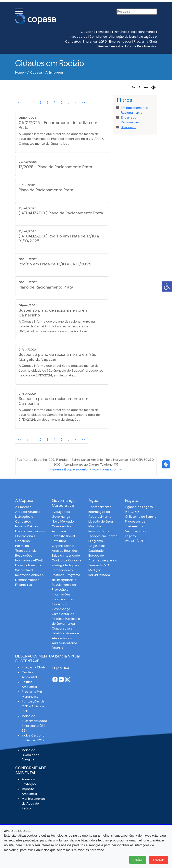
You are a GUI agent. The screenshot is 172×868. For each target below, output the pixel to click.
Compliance (98, 37)
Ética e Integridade (66, 555)
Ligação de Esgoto (139, 507)
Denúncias (121, 32)
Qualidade (96, 551)
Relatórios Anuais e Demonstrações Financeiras (29, 580)
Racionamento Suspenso (132, 125)
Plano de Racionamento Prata (46, 190)
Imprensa (90, 41)
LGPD (103, 41)
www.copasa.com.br (107, 469)
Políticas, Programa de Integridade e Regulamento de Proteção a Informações (66, 585)
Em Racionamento (134, 108)
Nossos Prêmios (27, 526)
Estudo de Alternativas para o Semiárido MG (103, 560)
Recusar (159, 860)
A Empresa (23, 507)
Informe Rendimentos (141, 46)
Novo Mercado (63, 521)
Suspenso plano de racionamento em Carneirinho (53, 313)
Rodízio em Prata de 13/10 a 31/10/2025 (55, 264)
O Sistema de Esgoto (141, 517)
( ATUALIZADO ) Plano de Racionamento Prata (61, 213)
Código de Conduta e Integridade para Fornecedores (67, 565)
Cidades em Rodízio (103, 536)
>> (83, 102)
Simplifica (105, 32)
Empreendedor (120, 41)
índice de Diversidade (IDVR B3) (30, 755)
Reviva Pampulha (111, 46)
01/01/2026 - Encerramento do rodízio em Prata (58, 125)
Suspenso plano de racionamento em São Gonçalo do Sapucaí (58, 357)
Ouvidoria (88, 32)
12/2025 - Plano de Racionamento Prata (55, 167)
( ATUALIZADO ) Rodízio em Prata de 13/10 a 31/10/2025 (59, 238)
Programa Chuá (145, 41)
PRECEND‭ (132, 512)
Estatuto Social (63, 536)
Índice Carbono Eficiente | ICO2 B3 (33, 740)
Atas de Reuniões (65, 551)
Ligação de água (101, 521)
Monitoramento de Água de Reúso (33, 803)
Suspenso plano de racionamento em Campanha (53, 401)
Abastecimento (100, 507)
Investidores (78, 37)
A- (146, 87)
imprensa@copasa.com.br (69, 469)
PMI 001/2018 (135, 541)
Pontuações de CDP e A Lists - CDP (33, 706)
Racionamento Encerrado (132, 115)
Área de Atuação (28, 512)
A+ (133, 87)
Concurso (23, 541)
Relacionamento (143, 32)
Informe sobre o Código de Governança (64, 604)
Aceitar (138, 860)
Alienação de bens (123, 37)
